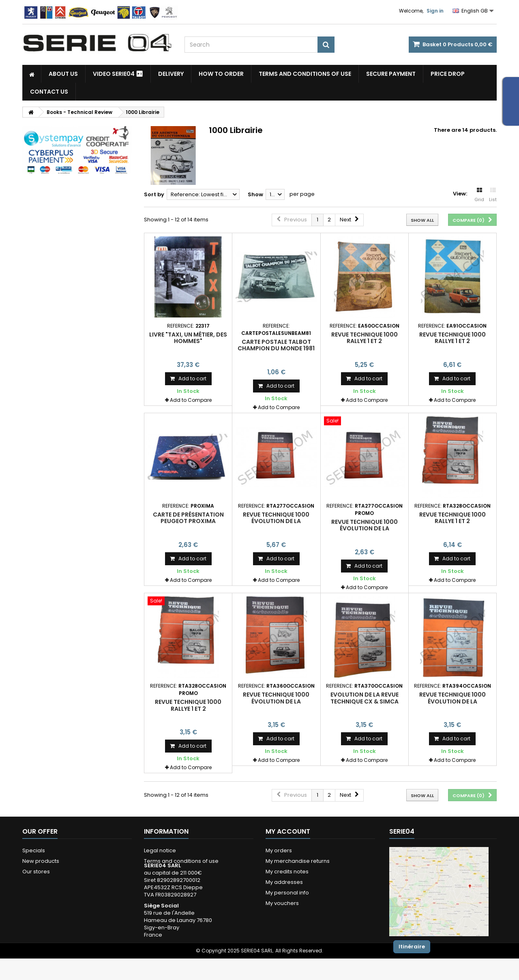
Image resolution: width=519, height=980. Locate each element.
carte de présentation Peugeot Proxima (188, 518)
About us (63, 74)
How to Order (221, 74)
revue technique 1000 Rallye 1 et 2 (365, 338)
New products (41, 861)
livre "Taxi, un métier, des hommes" (188, 338)
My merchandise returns (298, 861)
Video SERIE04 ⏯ (118, 74)
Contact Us (49, 92)
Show (255, 194)
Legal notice (160, 850)
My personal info (287, 893)
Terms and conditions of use (305, 74)
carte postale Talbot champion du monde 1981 (276, 345)
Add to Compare (191, 400)
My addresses (284, 882)
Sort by (154, 194)
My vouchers (282, 903)
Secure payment (391, 74)
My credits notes (287, 872)
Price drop (448, 74)
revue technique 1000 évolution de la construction (276, 521)
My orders (279, 850)
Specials (34, 850)
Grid (479, 195)
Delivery (171, 74)
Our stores (36, 872)
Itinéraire (412, 947)
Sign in (435, 11)
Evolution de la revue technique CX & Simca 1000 (365, 701)
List (493, 195)
